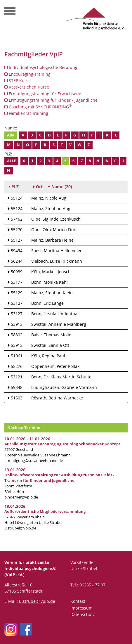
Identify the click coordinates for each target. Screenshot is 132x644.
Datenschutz (83, 614)
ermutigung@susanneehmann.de (34, 461)
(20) (60, 187)
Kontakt (78, 601)
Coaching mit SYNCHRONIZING (38, 107)
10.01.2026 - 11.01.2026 (27, 439)
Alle (11, 135)
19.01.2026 (15, 506)
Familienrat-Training (26, 113)
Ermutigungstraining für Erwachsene (43, 94)
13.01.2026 (15, 470)
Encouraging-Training (27, 74)
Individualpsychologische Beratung (41, 67)
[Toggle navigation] (10, 12)
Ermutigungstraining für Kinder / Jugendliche (51, 100)
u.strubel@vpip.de (20, 528)
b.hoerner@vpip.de (21, 497)
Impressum (81, 608)
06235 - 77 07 (92, 585)
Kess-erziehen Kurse (27, 87)
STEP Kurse (18, 81)
